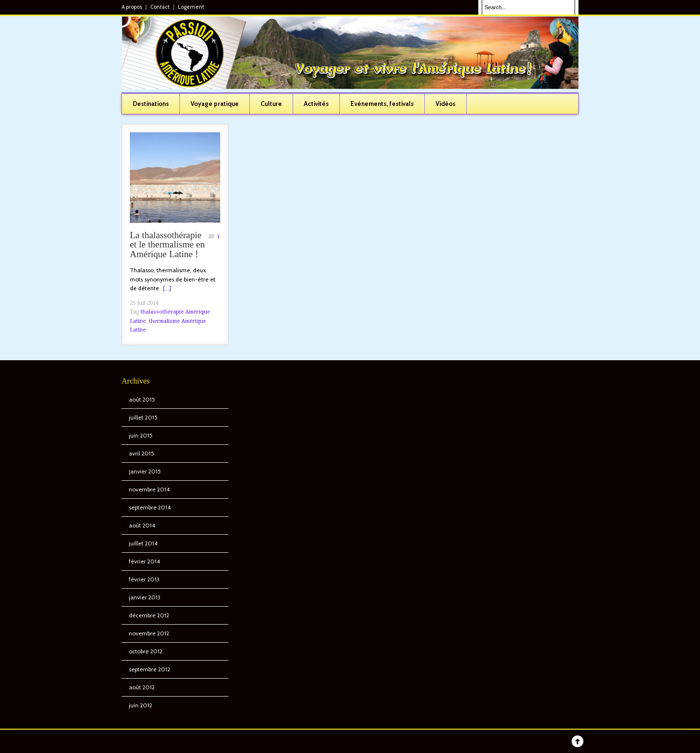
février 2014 (144, 561)
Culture (271, 104)
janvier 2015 (145, 471)
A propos (132, 7)
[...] (167, 288)
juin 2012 (140, 705)
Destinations (151, 104)
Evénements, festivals (382, 104)
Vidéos (446, 104)
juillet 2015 (143, 417)
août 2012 (142, 687)
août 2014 (142, 525)
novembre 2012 (149, 633)
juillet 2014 (143, 543)
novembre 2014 (149, 489)
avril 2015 (141, 453)
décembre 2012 (149, 615)
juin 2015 (141, 435)
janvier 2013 (145, 597)
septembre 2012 (149, 669)
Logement (191, 7)
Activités (316, 104)
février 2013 (144, 579)
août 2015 (142, 399)
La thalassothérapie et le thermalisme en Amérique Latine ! (167, 245)
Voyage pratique (215, 104)
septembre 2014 (150, 507)
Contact (160, 7)
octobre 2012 (146, 651)
